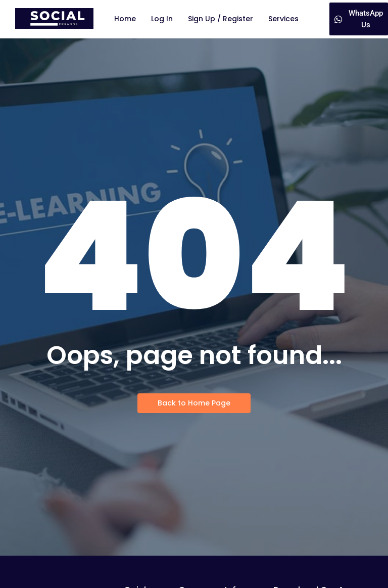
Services (283, 19)
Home (125, 19)
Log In (162, 19)
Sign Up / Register (221, 19)
